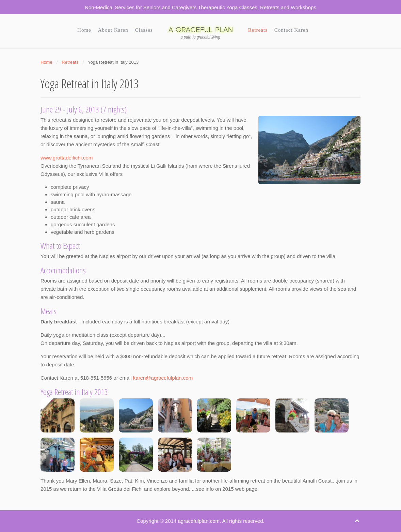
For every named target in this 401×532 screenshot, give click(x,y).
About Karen (113, 30)
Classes (144, 30)
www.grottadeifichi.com (67, 158)
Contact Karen (291, 30)
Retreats (258, 30)
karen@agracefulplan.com (163, 378)
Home (84, 30)
